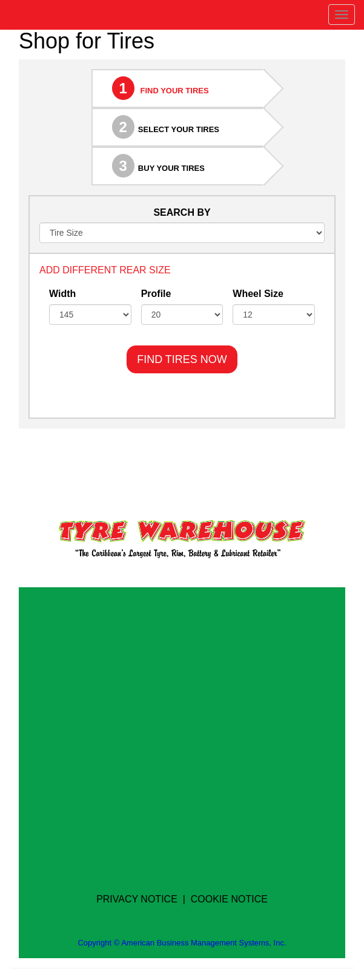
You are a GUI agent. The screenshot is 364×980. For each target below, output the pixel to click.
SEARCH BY (182, 212)
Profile (156, 294)
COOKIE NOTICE (229, 899)
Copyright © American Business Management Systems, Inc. (182, 943)
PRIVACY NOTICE (137, 899)
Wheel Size (258, 294)
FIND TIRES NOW (182, 359)
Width (62, 294)
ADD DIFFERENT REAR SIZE (105, 270)
